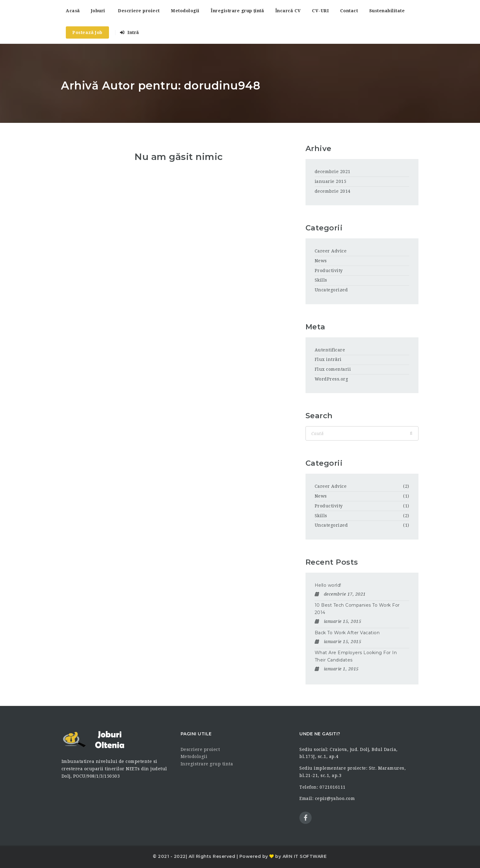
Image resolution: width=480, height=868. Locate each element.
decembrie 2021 (333, 172)
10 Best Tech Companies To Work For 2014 (357, 609)
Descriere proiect (139, 11)
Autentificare (330, 350)
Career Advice (331, 251)
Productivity (329, 271)
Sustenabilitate (387, 11)
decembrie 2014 (333, 191)
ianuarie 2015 (331, 181)
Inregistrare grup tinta (207, 764)
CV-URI (320, 11)
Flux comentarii (333, 369)
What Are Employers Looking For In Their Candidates (356, 656)
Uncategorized (331, 290)
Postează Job (87, 32)
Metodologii (185, 11)
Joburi (98, 11)
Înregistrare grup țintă (237, 11)
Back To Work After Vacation (347, 633)
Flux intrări (328, 359)
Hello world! (328, 585)
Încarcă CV (288, 11)
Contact (349, 11)
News (321, 261)
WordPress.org (332, 379)
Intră (129, 32)
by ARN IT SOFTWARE (300, 856)
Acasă (73, 11)
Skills (321, 280)
